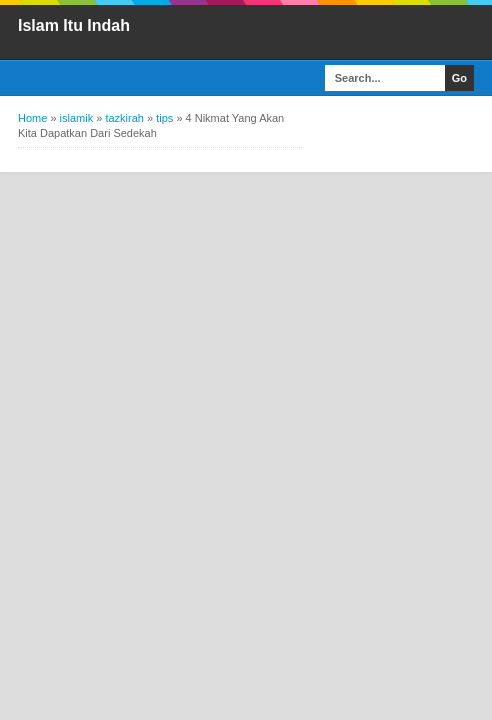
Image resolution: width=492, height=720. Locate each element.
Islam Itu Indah (74, 25)
